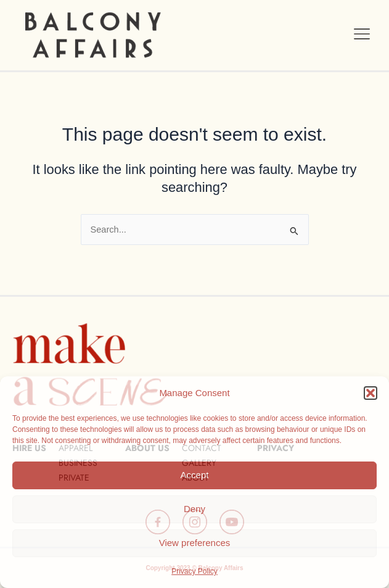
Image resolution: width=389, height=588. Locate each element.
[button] (371, 393)
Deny (194, 509)
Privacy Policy (194, 571)
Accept (195, 475)
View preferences (195, 543)
